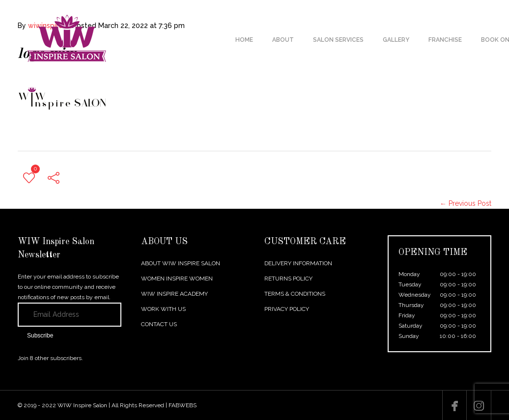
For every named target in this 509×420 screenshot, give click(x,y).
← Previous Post (466, 203)
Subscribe (40, 336)
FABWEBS (183, 405)
